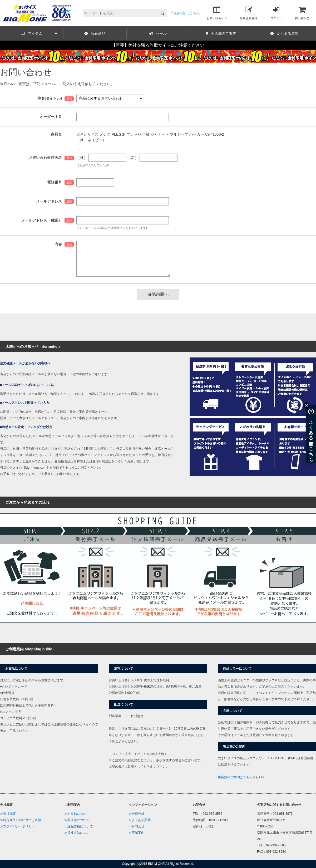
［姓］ (82, 158)
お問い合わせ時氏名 (45, 158)
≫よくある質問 (140, 820)
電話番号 (55, 182)
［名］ (133, 158)
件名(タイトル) (50, 98)
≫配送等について (77, 820)
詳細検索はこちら (185, 13)
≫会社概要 (8, 814)
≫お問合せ (136, 826)
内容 (58, 244)
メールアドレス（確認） (42, 220)
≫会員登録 (136, 814)
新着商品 (95, 33)
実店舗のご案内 (221, 33)
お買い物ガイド (217, 13)
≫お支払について (77, 814)
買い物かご (302, 13)
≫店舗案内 (136, 833)
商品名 (56, 134)
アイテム (39, 33)
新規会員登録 (249, 13)
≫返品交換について (78, 826)
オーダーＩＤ (51, 117)
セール (158, 33)
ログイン (276, 13)
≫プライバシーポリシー (17, 826)
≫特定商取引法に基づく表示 (21, 820)
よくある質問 (284, 33)
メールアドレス (49, 201)
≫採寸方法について (78, 833)
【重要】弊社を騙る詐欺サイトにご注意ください (158, 45)
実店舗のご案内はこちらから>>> (241, 777)
